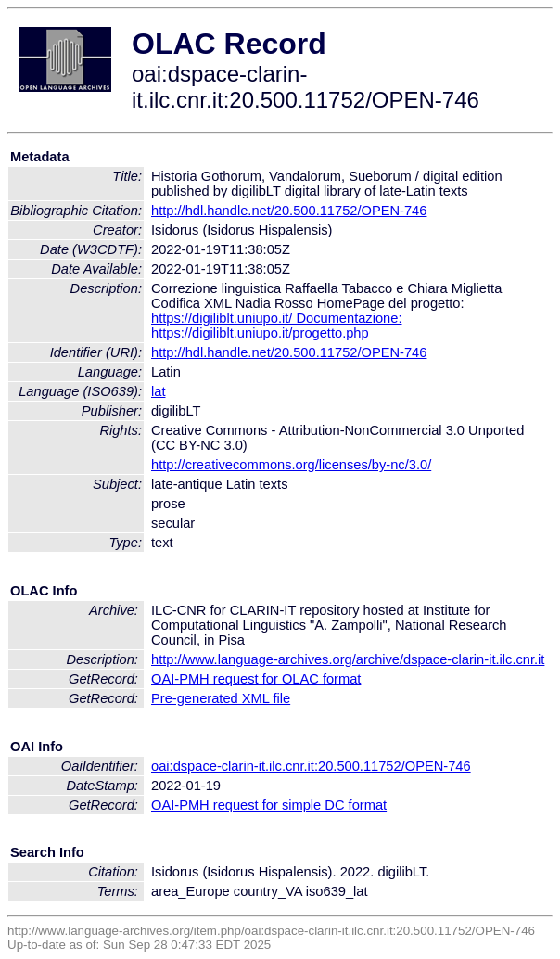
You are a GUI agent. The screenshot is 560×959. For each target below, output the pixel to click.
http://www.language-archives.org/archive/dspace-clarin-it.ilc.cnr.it (348, 659)
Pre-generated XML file (221, 698)
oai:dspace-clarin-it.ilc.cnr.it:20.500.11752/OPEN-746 (311, 766)
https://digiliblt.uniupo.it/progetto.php (260, 333)
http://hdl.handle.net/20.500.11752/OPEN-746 (289, 211)
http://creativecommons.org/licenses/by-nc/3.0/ (291, 465)
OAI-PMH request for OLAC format (256, 679)
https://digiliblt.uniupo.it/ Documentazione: (276, 318)
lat (158, 391)
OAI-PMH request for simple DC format (269, 805)
